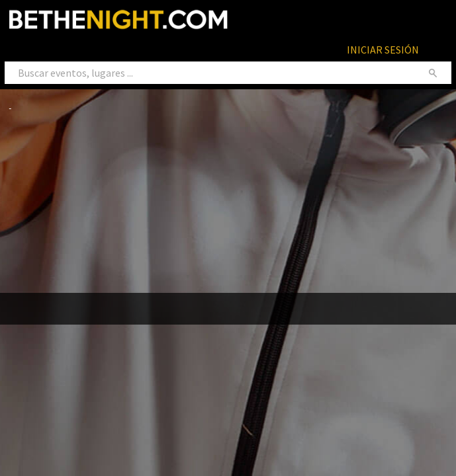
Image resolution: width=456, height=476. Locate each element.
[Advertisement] (233, 203)
